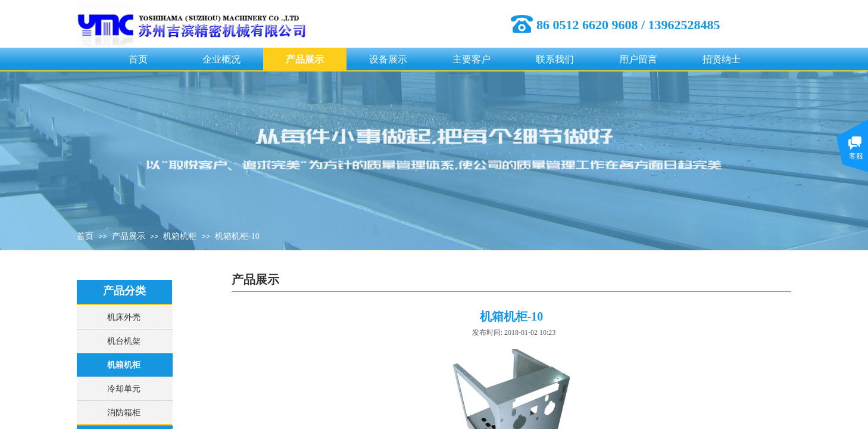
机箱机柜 (180, 236)
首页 (138, 59)
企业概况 (221, 59)
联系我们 (555, 59)
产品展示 (305, 59)
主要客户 (472, 59)
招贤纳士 (722, 59)
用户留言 (638, 59)
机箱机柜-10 (237, 236)
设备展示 (388, 59)
